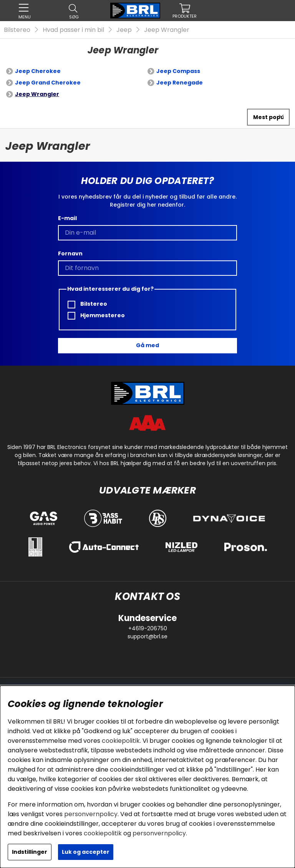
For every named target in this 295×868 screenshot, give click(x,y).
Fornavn (70, 253)
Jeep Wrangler (167, 30)
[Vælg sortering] (268, 117)
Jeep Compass (178, 71)
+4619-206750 (148, 628)
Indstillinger (30, 852)
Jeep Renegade (180, 83)
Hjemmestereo (96, 316)
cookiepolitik (121, 741)
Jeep (124, 30)
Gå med (147, 345)
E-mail (67, 218)
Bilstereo (17, 30)
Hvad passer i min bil (73, 30)
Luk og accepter (86, 852)
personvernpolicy (91, 814)
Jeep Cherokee (38, 71)
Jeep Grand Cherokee (48, 83)
